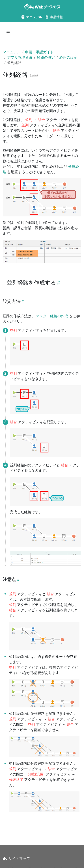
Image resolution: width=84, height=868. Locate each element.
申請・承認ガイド (39, 52)
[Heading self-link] (58, 283)
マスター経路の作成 (52, 316)
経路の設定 (46, 57)
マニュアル (12, 52)
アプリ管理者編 (20, 57)
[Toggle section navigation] (8, 31)
